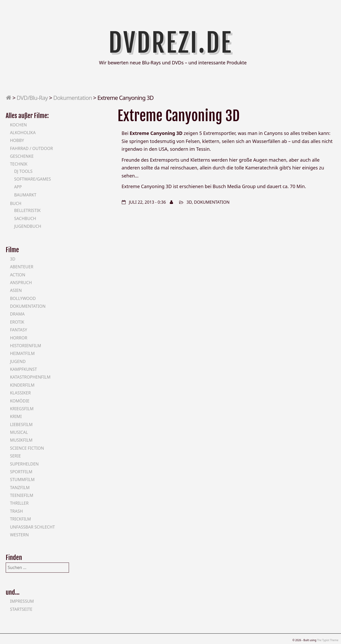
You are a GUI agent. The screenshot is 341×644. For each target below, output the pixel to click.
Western (19, 535)
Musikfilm (21, 440)
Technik (19, 164)
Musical (19, 432)
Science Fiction (27, 448)
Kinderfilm (22, 385)
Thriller (19, 503)
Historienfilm (25, 346)
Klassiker (20, 393)
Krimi (16, 416)
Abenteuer (22, 267)
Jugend (18, 361)
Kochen (18, 125)
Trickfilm (20, 519)
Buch (16, 203)
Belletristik (27, 210)
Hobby (17, 140)
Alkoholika (23, 133)
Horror (19, 338)
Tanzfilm (20, 488)
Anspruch (21, 283)
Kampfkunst (23, 369)
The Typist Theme (328, 640)
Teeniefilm (22, 495)
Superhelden (24, 464)
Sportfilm (21, 472)
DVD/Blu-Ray (32, 98)
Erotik (17, 322)
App (18, 187)
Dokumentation (72, 98)
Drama (17, 314)
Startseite (21, 609)
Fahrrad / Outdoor (31, 148)
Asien (16, 290)
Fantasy (18, 330)
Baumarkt (25, 195)
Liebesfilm (21, 424)
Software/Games (32, 179)
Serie (15, 456)
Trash (16, 511)
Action (18, 275)
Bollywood (23, 298)
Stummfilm (22, 479)
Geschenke (22, 156)
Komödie (20, 401)
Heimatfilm (22, 353)
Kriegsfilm (22, 409)
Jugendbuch (28, 226)
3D (189, 202)
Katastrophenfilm (30, 377)
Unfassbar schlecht (32, 527)
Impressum (22, 601)
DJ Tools (23, 171)
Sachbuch (25, 218)
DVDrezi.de (170, 43)
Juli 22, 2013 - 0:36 (147, 202)
